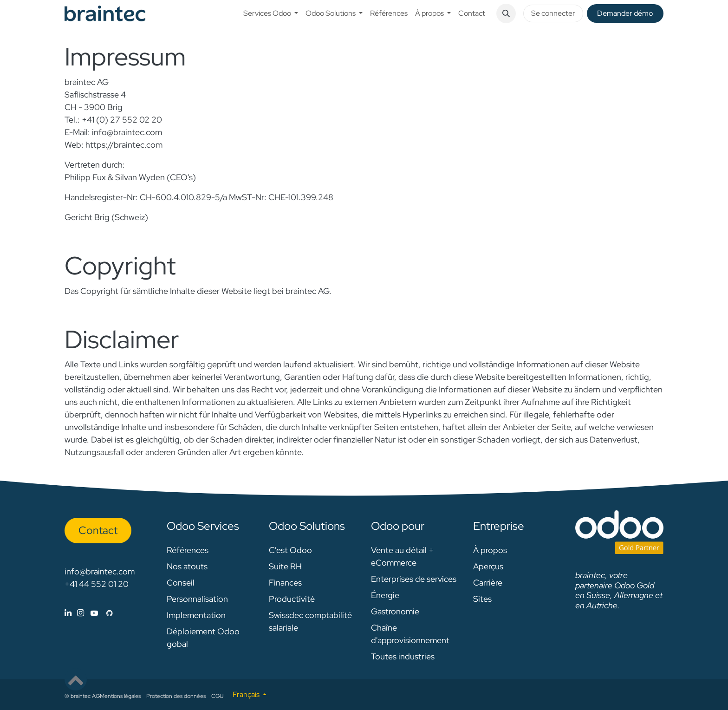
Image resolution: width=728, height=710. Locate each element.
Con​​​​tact (98, 530)
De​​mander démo (625, 13)
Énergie (385, 595)
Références (188, 550)
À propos (490, 550)
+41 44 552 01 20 (97, 584)
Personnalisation (197, 599)
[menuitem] (271, 13)
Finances (285, 583)
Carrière (488, 583)
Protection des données (176, 696)
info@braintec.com (100, 571)
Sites (482, 599)
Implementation (196, 615)
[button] (506, 13)
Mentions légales (120, 696)
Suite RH (285, 566)
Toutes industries (403, 656)
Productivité (292, 599)
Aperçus (488, 566)
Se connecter (553, 13)
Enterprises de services (414, 579)
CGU (217, 696)
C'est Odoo (290, 550)
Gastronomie (395, 611)
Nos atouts (187, 566)
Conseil (181, 583)
